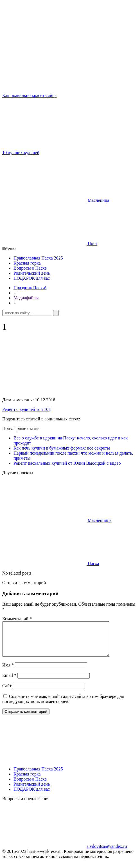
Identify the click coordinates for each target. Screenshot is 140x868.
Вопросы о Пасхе (30, 268)
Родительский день (32, 273)
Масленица (56, 200)
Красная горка (27, 263)
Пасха (51, 563)
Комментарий (17, 619)
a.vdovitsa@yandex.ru (65, 853)
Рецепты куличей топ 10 (27, 409)
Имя (8, 672)
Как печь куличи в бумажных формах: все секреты (62, 448)
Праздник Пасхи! (30, 288)
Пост (50, 243)
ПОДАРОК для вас (32, 278)
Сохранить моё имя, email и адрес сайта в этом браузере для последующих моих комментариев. (63, 706)
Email (9, 682)
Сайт (7, 692)
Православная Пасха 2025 (38, 258)
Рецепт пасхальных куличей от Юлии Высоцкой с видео (67, 463)
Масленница (57, 520)
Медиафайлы (26, 298)
